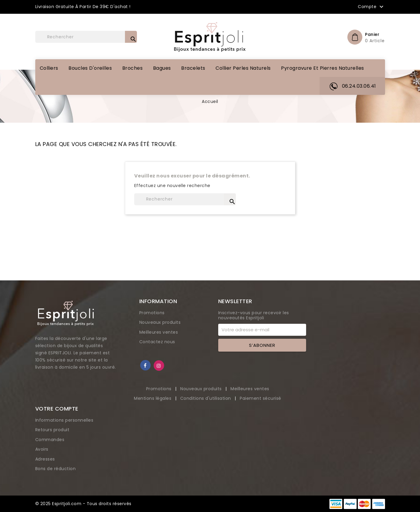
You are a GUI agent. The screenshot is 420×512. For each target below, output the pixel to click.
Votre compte (57, 409)
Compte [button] (371, 7)
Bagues (162, 68)
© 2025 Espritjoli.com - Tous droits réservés (83, 504)
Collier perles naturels (243, 68)
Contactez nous (157, 342)
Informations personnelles (64, 420)
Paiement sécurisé (261, 398)
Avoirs (42, 449)
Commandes (50, 440)
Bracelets (193, 68)
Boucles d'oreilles (90, 68)
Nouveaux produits (160, 322)
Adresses (45, 459)
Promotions (152, 313)
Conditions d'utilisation (206, 398)
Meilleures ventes (159, 332)
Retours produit (52, 430)
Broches (133, 68)
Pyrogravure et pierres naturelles (323, 68)
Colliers (49, 68)
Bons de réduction (56, 469)
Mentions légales (153, 398)
